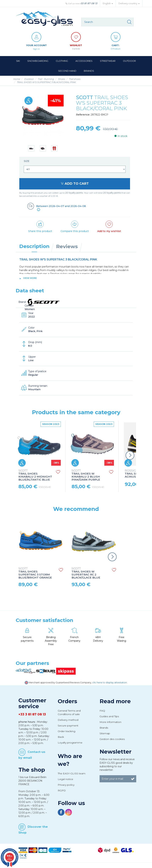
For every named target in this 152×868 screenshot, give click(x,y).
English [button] (108, 3)
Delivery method (68, 720)
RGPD (62, 790)
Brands (104, 728)
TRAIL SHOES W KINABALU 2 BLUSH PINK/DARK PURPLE (86, 475)
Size (27, 161)
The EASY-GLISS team (72, 773)
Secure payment (68, 725)
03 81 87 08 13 (89, 3)
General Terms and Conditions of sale (69, 712)
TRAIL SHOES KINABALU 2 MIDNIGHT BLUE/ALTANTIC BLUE (35, 475)
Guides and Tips (109, 716)
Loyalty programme (70, 742)
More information (110, 722)
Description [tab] (34, 246)
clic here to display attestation (110, 682)
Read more (115, 701)
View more (30, 278)
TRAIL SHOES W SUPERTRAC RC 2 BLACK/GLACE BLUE (86, 573)
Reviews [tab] (67, 246)
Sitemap (105, 733)
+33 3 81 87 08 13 (32, 714)
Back (61, 737)
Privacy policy (66, 785)
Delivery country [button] (129, 3)
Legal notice (65, 779)
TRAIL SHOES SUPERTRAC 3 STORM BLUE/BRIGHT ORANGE (35, 573)
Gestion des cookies (112, 739)
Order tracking (67, 731)
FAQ (102, 710)
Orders (67, 701)
